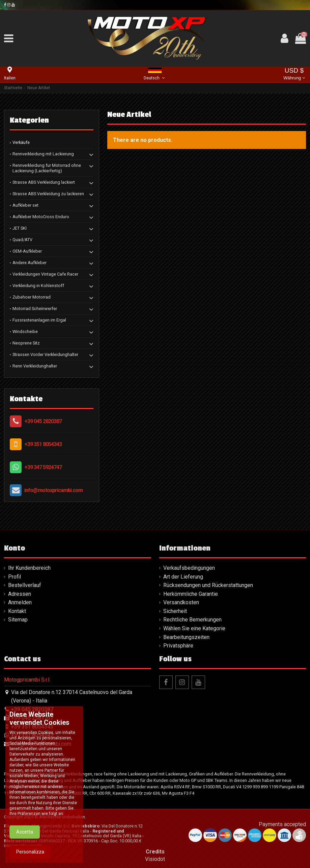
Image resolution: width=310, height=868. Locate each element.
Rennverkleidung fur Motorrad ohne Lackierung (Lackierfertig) (47, 168)
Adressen (20, 594)
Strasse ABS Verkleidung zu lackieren (48, 194)
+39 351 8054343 (43, 444)
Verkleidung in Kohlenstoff (38, 286)
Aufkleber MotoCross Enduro (41, 217)
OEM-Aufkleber (27, 251)
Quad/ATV (22, 240)
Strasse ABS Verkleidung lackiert (44, 182)
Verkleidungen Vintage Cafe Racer (45, 274)
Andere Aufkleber (30, 263)
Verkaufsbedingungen (189, 568)
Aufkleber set (25, 205)
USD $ (294, 74)
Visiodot (155, 859)
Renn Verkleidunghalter (35, 366)
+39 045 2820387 (43, 421)
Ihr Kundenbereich (29, 568)
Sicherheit (175, 611)
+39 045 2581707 (32, 718)
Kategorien (29, 120)
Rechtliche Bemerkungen (192, 620)
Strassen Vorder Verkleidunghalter (45, 354)
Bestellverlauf (25, 585)
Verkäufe (21, 142)
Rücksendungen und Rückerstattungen (208, 585)
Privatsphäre (178, 646)
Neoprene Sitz (26, 343)
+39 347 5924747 (43, 467)
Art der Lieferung (183, 577)
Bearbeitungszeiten (186, 637)
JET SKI (20, 228)
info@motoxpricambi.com (53, 490)
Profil (15, 577)
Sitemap (18, 620)
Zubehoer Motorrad (32, 297)
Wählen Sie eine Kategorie (194, 628)
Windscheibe (25, 331)
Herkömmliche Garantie (191, 594)
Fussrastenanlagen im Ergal (39, 320)
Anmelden (20, 602)
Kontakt (17, 611)
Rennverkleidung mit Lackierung (43, 154)
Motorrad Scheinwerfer (35, 309)
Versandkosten (181, 602)
